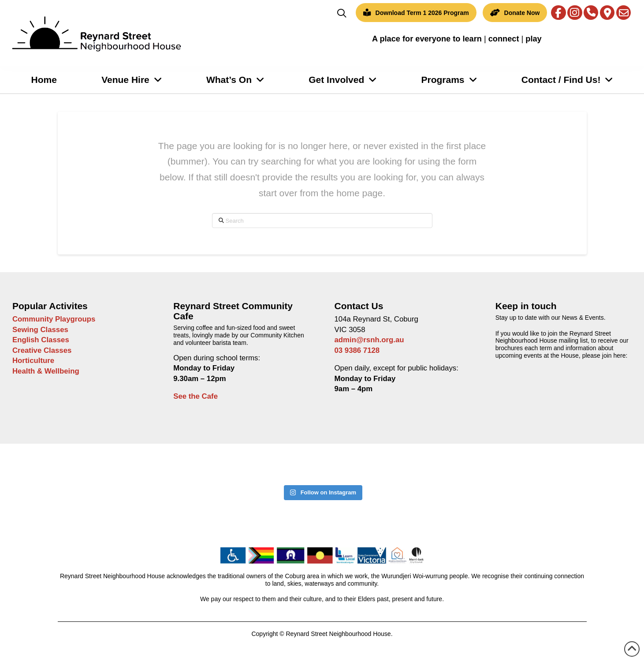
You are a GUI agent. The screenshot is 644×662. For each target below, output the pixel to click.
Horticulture (33, 361)
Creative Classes (42, 350)
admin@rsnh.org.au (369, 340)
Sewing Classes (40, 330)
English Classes (41, 340)
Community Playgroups (54, 319)
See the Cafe (195, 396)
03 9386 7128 (357, 350)
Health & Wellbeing (46, 371)
